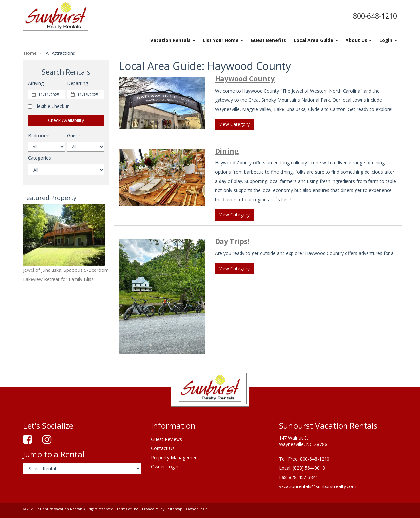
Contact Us (163, 448)
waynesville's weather (57, 367)
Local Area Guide (316, 40)
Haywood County (245, 79)
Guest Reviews (167, 439)
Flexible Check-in (49, 106)
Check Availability (66, 120)
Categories (39, 158)
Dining (227, 151)
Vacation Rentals (173, 40)
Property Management (175, 457)
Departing (77, 83)
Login (388, 40)
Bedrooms (39, 135)
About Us (359, 40)
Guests (74, 135)
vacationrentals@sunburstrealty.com (318, 486)
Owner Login (165, 467)
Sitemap (175, 509)
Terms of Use (128, 509)
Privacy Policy (153, 509)
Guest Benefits (268, 40)
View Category (234, 124)
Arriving (36, 83)
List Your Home (223, 40)
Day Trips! (232, 241)
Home (30, 53)
